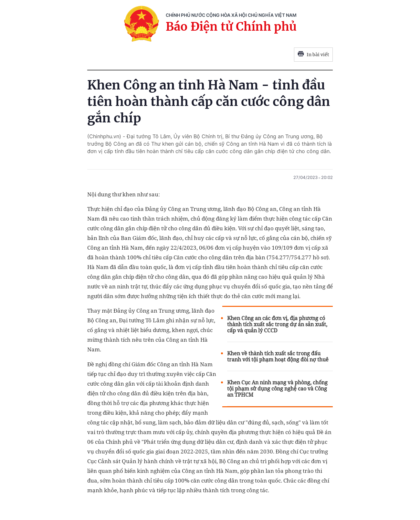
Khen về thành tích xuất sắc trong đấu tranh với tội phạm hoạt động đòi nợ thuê (278, 357)
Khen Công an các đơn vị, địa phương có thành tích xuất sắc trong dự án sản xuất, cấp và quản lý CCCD (277, 324)
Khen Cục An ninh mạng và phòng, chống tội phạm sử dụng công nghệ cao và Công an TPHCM (277, 389)
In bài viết (313, 55)
